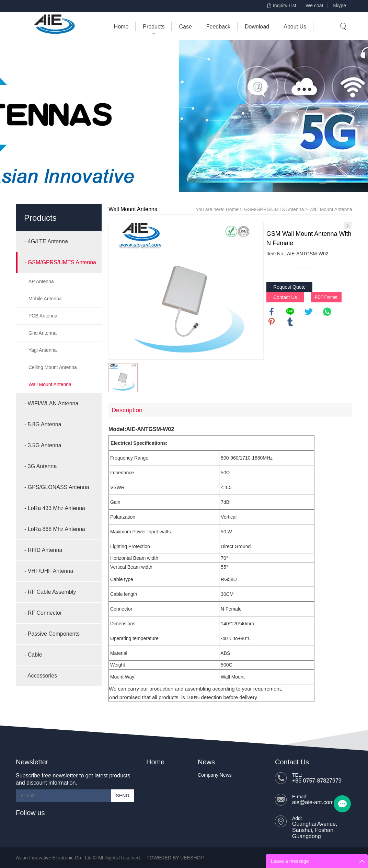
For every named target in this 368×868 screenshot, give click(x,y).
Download (257, 27)
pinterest (272, 322)
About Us (295, 27)
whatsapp (327, 312)
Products (154, 27)
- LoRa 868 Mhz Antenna (55, 529)
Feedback (218, 27)
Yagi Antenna (43, 350)
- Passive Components (52, 634)
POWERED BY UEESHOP (175, 858)
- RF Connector (43, 613)
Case (185, 27)
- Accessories (41, 676)
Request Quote (289, 287)
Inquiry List (285, 5)
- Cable (33, 655)
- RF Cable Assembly (50, 592)
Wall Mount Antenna (50, 384)
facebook (272, 312)
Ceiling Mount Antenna (53, 367)
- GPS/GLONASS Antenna (57, 487)
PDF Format (326, 297)
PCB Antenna (43, 316)
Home (121, 27)
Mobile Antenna (45, 299)
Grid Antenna (43, 333)
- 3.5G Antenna (43, 445)
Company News (215, 775)
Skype (339, 5)
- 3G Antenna (41, 466)
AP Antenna (41, 281)
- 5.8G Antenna (43, 424)
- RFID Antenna (43, 550)
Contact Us (285, 297)
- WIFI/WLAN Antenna (51, 403)
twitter (309, 312)
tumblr (290, 322)
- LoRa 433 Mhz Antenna (55, 508)
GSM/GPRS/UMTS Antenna (274, 209)
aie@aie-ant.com (313, 802)
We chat (314, 5)
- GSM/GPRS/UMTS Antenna (60, 262)
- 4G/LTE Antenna (46, 241)
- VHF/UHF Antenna (49, 571)
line (290, 312)
